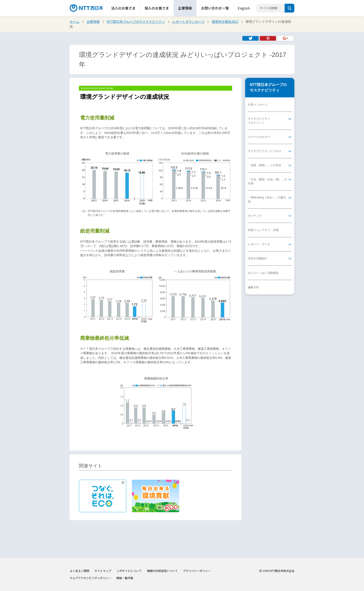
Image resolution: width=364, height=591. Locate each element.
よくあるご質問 (79, 571)
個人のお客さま (157, 8)
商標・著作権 (125, 578)
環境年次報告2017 (225, 22)
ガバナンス (255, 216)
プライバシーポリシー (197, 571)
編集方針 (253, 287)
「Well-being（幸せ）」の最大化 (267, 200)
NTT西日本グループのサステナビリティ (136, 22)
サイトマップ (103, 571)
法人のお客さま (123, 8)
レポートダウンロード (188, 22)
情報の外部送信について (162, 571)
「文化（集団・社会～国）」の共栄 (267, 181)
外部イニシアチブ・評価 (263, 230)
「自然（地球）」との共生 (265, 165)
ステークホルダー (259, 137)
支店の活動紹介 (258, 258)
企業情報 (185, 8)
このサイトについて (129, 571)
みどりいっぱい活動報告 (263, 273)
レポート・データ (259, 244)
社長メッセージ (258, 105)
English (244, 8)
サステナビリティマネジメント (259, 121)
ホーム (75, 22)
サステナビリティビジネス (265, 151)
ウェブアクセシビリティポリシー (90, 578)
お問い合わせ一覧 (215, 8)
